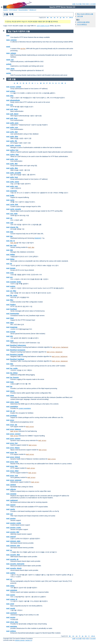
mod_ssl (9, 579)
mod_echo (10, 273)
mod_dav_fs (11, 241)
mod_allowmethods (13, 100)
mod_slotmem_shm (13, 546)
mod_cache (10, 200)
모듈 (74, 4)
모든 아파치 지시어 (43, 26)
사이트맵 (93, 4)
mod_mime (10, 396)
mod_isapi (10, 341)
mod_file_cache (12, 295)
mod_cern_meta (12, 214)
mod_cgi (9, 218)
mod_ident (10, 323)
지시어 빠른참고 (82, 24)
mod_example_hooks (14, 282)
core (8, 35)
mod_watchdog (12, 626)
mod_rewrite (11, 509)
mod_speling (11, 573)
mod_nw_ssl (11, 411)
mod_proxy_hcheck (13, 457)
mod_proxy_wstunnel (14, 480)
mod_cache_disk (12, 205)
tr (67, 17)
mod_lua (9, 386)
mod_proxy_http (12, 466)
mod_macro (10, 391)
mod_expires (11, 286)
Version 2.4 (33, 10)
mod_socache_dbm (13, 555)
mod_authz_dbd (12, 164)
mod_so (9, 550)
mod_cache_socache (14, 209)
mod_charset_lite (12, 227)
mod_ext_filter (11, 291)
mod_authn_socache (13, 145)
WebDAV (38, 238)
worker (23, 49)
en (51, 17)
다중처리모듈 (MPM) (83, 22)
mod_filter (10, 300)
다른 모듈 (80, 16)
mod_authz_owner (13, 182)
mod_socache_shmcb (14, 568)
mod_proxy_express (13, 439)
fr (58, 17)
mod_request (11, 505)
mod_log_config (12, 368)
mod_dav (9, 236)
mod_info (10, 336)
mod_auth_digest (12, 114)
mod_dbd (10, 250)
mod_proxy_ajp (12, 425)
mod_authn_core (12, 127)
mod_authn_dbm (12, 137)
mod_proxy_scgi (12, 476)
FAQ (84, 4)
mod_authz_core (12, 159)
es (55, 17)
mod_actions (11, 91)
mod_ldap (10, 364)
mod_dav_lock (11, 245)
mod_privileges (12, 416)
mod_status (10, 586)
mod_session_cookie (14, 523)
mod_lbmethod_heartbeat (15, 359)
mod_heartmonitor (13, 314)
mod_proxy (10, 420)
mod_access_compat (14, 87)
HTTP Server (13, 10)
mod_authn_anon (12, 123)
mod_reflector (11, 489)
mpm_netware (11, 53)
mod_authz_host (12, 177)
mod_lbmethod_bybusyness (16, 345)
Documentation (23, 10)
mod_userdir (11, 608)
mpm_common (11, 40)
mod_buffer (10, 196)
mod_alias (10, 96)
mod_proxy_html (12, 462)
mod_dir (9, 264)
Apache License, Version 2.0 (23, 640)
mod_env (9, 277)
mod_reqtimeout (12, 500)
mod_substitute (12, 590)
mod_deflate (11, 255)
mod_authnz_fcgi (12, 150)
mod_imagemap (12, 327)
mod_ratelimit (11, 485)
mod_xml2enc (11, 631)
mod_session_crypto (14, 528)
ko (64, 17)
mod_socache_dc (12, 559)
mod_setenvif (11, 537)
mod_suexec (11, 595)
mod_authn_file (12, 141)
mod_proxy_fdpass (13, 448)
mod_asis (10, 105)
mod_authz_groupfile (14, 173)
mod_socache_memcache (15, 564)
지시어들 (79, 4)
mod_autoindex (12, 191)
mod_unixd (10, 604)
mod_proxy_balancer (60, 347)
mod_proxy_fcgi (12, 443)
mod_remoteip (11, 494)
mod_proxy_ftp (12, 452)
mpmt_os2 (10, 60)
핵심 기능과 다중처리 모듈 (85, 14)
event (8, 47)
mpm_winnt (10, 69)
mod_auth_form (12, 118)
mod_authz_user (12, 186)
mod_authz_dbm (12, 168)
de (48, 17)
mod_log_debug (12, 373)
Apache (5, 10)
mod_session (11, 518)
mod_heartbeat (11, 309)
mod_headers (11, 305)
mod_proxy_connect (13, 434)
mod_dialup (10, 259)
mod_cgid (10, 223)
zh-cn (71, 17)
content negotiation (25, 408)
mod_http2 (10, 318)
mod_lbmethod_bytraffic (15, 355)
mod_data (10, 232)
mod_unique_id (12, 599)
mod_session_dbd (13, 532)
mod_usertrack (11, 613)
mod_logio (10, 382)
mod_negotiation (12, 406)
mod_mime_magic (13, 402)
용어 (88, 4)
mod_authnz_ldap (12, 155)
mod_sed (9, 514)
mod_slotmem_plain (13, 541)
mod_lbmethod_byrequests (16, 350)
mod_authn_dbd (12, 132)
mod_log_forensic (13, 377)
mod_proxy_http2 (12, 471)
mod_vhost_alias (12, 622)
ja (61, 17)
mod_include (11, 332)
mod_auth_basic (12, 109)
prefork (9, 64)
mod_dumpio (11, 268)
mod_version (11, 617)
